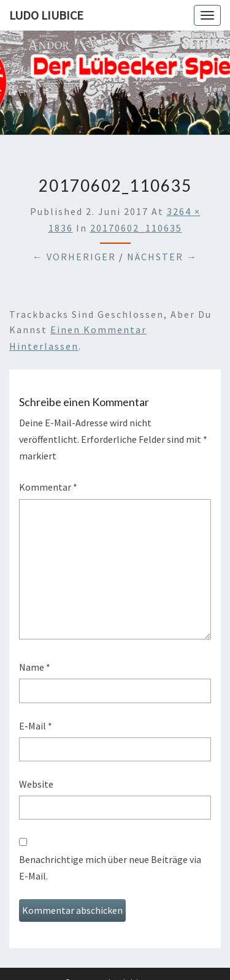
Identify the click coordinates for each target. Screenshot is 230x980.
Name (35, 667)
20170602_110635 (136, 228)
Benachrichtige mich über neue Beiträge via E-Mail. (110, 868)
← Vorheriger (74, 257)
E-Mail (36, 726)
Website (36, 784)
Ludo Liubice (46, 15)
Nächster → (162, 257)
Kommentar (48, 487)
